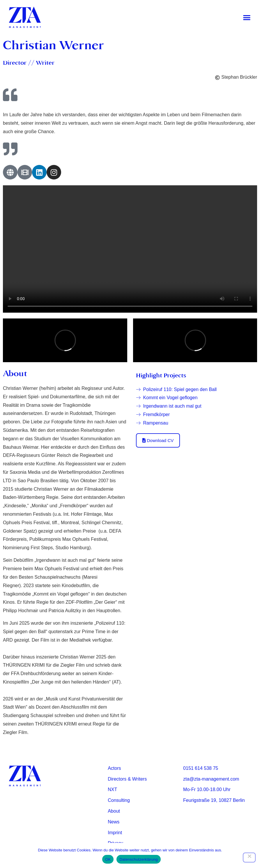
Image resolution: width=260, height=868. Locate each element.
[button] (247, 18)
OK (108, 859)
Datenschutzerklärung (138, 859)
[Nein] (249, 858)
